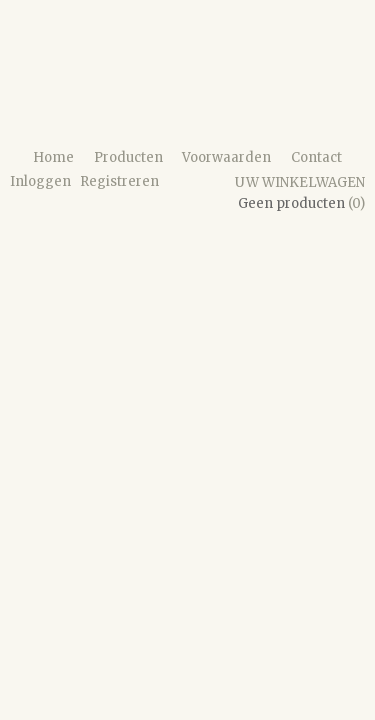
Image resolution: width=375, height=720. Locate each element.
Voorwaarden (226, 157)
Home (53, 157)
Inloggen (40, 181)
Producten (128, 157)
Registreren (119, 181)
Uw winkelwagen (300, 182)
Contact (316, 157)
